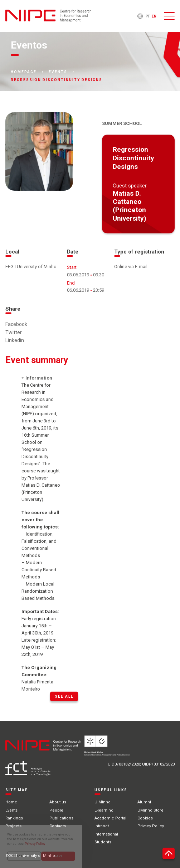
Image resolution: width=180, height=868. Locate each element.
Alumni (144, 802)
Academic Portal (110, 818)
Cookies (145, 818)
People (56, 810)
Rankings (14, 818)
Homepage (24, 72)
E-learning (104, 810)
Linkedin (15, 340)
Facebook (16, 324)
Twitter (14, 332)
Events (58, 72)
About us (58, 802)
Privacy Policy (151, 826)
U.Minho (103, 802)
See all (64, 696)
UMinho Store (150, 810)
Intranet (102, 826)
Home (11, 802)
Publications (61, 818)
